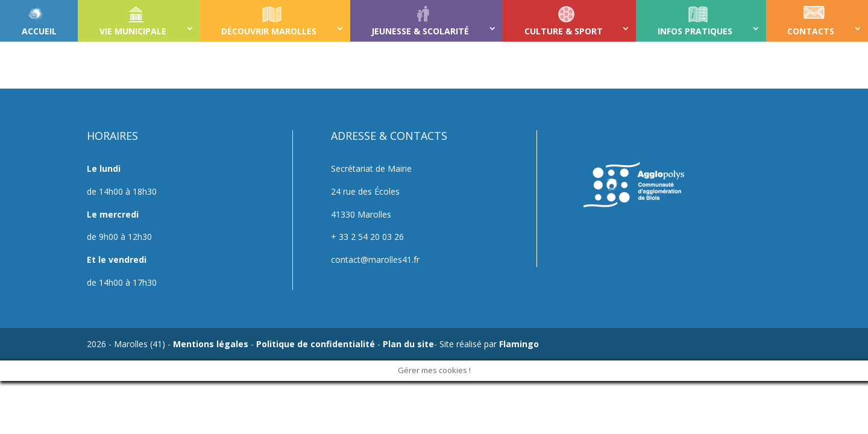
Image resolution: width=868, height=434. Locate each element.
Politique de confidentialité (316, 344)
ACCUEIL (39, 31)
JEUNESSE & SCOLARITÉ (420, 31)
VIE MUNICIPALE (133, 31)
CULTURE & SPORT (564, 31)
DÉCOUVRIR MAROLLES (269, 31)
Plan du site (408, 344)
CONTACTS (811, 31)
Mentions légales (211, 344)
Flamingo (519, 344)
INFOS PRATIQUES (695, 31)
